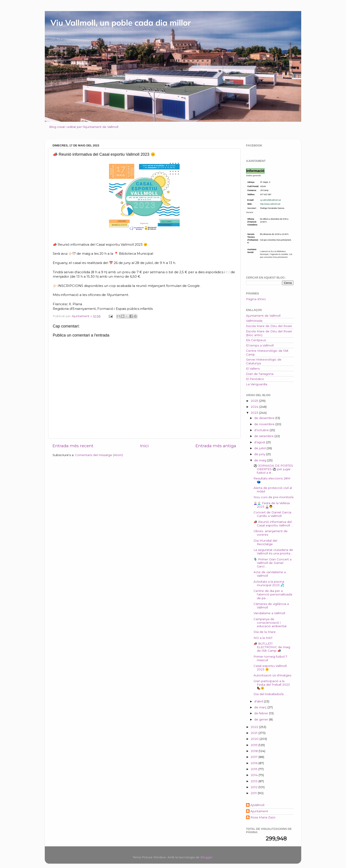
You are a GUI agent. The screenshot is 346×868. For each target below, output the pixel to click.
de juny (260, 454)
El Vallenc (253, 369)
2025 (255, 401)
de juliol (260, 448)
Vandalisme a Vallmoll (269, 613)
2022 (255, 727)
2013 (255, 781)
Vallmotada (254, 321)
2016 (255, 763)
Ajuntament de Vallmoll (263, 316)
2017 (255, 757)
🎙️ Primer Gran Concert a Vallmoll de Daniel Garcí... (273, 563)
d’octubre (262, 430)
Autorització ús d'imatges (272, 675)
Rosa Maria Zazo (263, 817)
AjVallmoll (257, 805)
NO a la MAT (263, 638)
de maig (261, 460)
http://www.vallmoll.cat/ (270, 204)
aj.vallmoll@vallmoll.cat (271, 200)
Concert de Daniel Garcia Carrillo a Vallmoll (272, 514)
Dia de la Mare (265, 632)
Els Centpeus (256, 340)
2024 (255, 407)
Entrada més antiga (216, 446)
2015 (255, 769)
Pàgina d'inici (256, 299)
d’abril (259, 701)
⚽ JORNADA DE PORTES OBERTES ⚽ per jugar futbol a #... (273, 469)
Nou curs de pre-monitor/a (274, 497)
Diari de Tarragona (260, 374)
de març (261, 707)
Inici (144, 446)
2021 (255, 733)
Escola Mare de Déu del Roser (269, 326)
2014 (255, 775)
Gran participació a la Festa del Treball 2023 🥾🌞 (272, 685)
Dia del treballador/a (269, 694)
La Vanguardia (257, 384)
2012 (255, 787)
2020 (255, 739)
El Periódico (255, 379)
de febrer (262, 713)
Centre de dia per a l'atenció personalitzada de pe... (273, 594)
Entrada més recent (73, 446)
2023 (255, 413)
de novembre (265, 424)
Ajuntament (259, 811)
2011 (254, 793)
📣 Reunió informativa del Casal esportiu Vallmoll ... (273, 524)
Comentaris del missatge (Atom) (99, 455)
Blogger (206, 857)
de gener (262, 719)
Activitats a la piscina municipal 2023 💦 (269, 583)
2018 (255, 751)
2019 (255, 745)
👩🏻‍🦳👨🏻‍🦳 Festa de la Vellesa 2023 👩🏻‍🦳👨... (272, 505)
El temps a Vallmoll (260, 345)
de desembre (265, 418)
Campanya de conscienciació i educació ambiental (270, 623)
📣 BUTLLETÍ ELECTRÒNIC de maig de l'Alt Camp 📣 (272, 647)
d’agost (260, 442)
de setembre (264, 436)
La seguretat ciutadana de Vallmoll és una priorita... (273, 552)
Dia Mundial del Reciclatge (265, 542)
